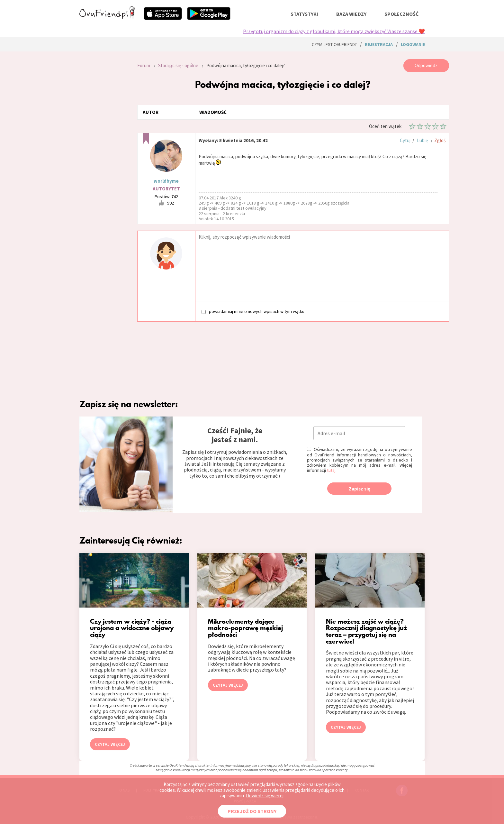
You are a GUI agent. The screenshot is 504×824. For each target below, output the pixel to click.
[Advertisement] (104, 145)
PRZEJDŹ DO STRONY (252, 811)
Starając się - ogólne (178, 65)
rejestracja (379, 44)
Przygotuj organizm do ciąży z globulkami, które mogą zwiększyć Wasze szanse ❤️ (334, 31)
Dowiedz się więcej (265, 796)
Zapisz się (360, 489)
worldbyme (166, 181)
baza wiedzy (351, 14)
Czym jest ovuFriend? (334, 44)
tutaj (331, 470)
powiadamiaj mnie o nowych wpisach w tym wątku (253, 311)
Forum (144, 65)
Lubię (422, 140)
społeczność (401, 14)
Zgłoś (440, 140)
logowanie (413, 44)
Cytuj (405, 140)
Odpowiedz (426, 65)
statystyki (304, 14)
